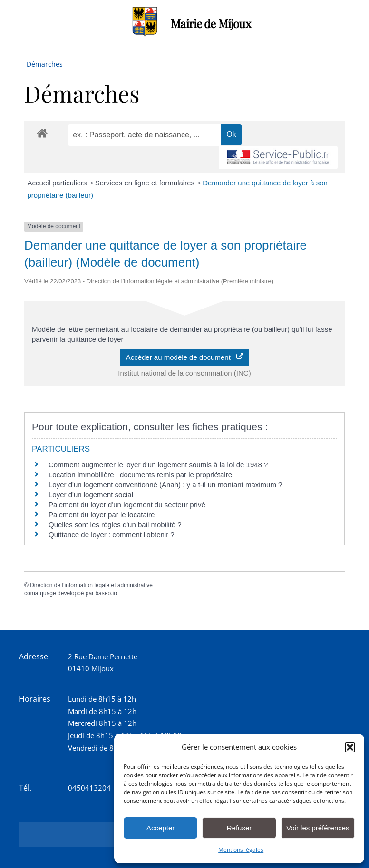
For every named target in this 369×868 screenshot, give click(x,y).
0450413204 (89, 788)
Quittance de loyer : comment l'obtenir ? (112, 535)
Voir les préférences (318, 828)
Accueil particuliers (58, 183)
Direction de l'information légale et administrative (91, 585)
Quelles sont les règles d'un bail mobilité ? (115, 525)
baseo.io (106, 593)
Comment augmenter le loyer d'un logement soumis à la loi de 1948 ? (158, 465)
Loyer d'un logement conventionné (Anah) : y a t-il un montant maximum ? (165, 485)
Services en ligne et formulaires (146, 183)
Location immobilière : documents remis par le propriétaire (140, 475)
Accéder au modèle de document (185, 357)
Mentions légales (241, 850)
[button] (350, 747)
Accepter (160, 828)
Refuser (239, 828)
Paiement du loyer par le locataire (102, 515)
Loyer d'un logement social (91, 495)
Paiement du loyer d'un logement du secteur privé (128, 505)
